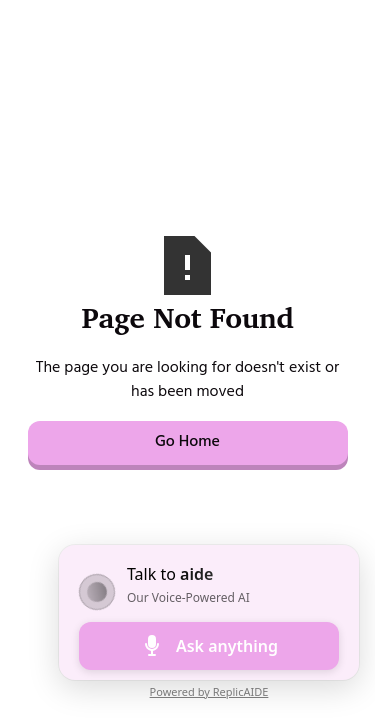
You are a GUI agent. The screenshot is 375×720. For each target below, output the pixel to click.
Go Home (187, 443)
